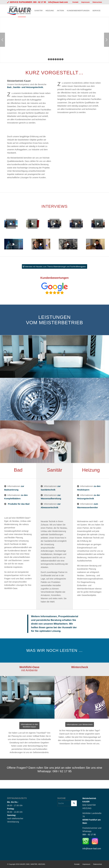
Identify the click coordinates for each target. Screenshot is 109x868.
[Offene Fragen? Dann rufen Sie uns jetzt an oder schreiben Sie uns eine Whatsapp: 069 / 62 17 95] (54, 769)
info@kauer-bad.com (58, 2)
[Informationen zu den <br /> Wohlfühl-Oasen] (29, 725)
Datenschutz (97, 2)
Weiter (107, 40)
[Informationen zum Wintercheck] (80, 724)
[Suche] (67, 803)
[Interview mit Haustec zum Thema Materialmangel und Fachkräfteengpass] (54, 267)
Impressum (86, 2)
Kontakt (75, 2)
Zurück (2, 40)
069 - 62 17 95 (40, 2)
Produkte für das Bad (19, 504)
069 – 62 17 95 (89, 835)
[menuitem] (76, 2)
